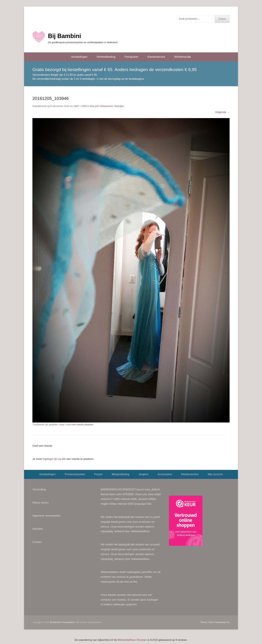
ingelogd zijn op (52, 459)
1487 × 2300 (80, 106)
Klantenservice (156, 57)
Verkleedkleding (106, 57)
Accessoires (165, 474)
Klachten (38, 529)
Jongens (143, 474)
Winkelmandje (182, 57)
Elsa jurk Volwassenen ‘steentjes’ (107, 106)
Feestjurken (132, 57)
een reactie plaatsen (83, 424)
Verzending (39, 489)
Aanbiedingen (79, 57)
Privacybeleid (68, 622)
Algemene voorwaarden (47, 516)
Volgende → (222, 112)
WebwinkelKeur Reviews (132, 640)
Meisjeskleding (121, 474)
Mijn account (215, 474)
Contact (37, 542)
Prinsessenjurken (75, 474)
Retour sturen (41, 503)
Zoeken (222, 19)
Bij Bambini (64, 36)
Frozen (98, 474)
